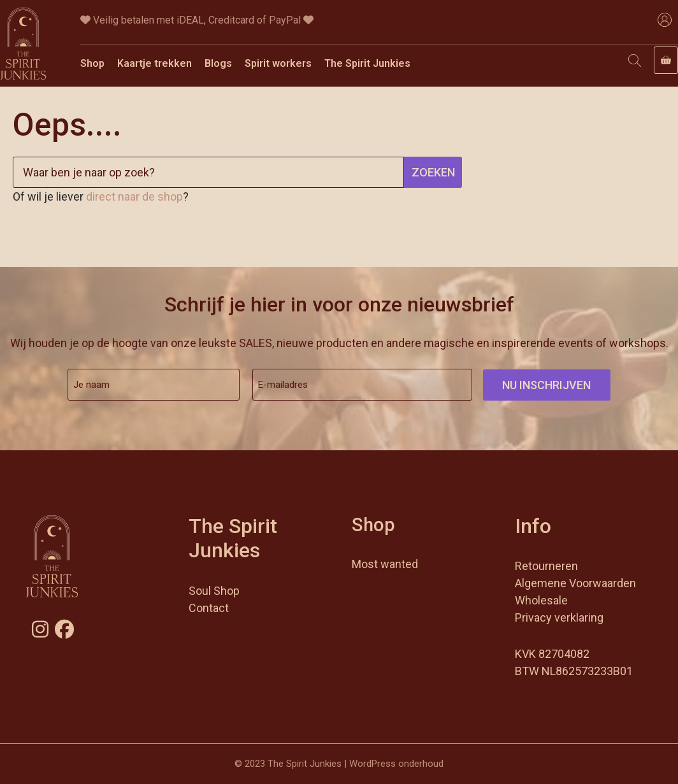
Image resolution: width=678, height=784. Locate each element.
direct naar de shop (134, 196)
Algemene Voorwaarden (575, 583)
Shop (92, 63)
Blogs (218, 63)
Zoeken (433, 172)
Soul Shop (214, 591)
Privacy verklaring (559, 617)
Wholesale (541, 600)
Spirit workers (278, 63)
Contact (209, 608)
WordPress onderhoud (396, 764)
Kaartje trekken (155, 63)
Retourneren (546, 566)
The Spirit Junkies (367, 63)
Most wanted (385, 564)
